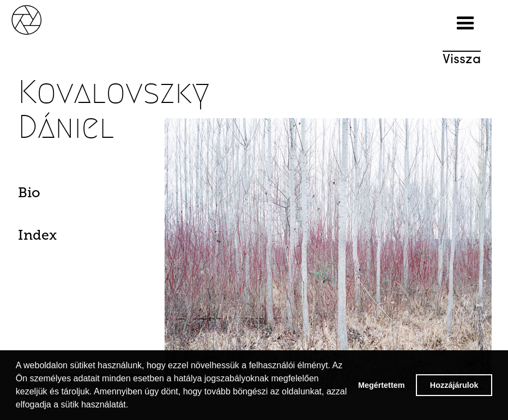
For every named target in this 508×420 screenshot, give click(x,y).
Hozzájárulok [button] (454, 385)
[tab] (54, 196)
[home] (38, 19)
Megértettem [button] (382, 385)
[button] (465, 23)
